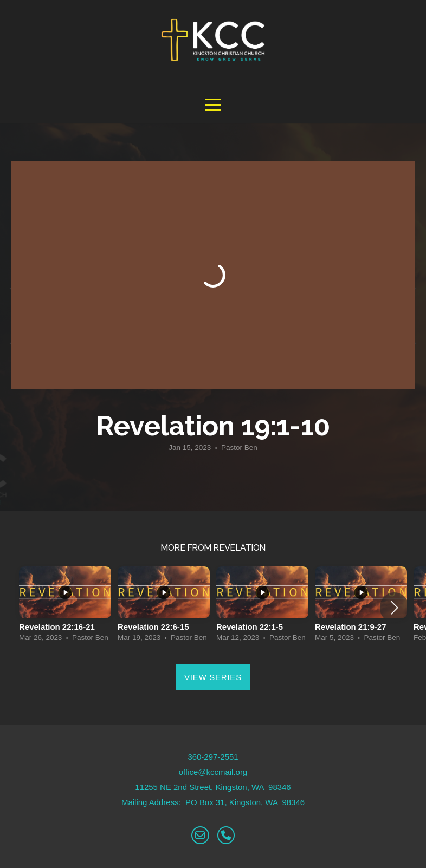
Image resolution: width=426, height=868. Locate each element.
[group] (65, 607)
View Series (213, 677)
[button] (394, 608)
